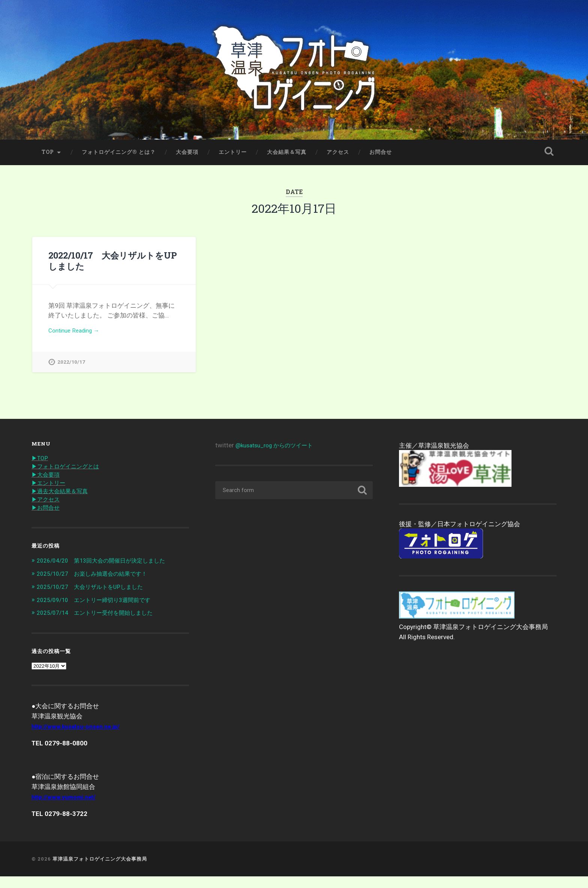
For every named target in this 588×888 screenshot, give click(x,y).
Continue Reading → (77, 339)
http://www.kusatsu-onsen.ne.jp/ (80, 738)
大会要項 (187, 160)
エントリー (233, 160)
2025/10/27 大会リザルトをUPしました (97, 599)
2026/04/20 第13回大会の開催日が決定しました (109, 573)
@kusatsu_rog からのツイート (279, 456)
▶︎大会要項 (47, 486)
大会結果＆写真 (287, 160)
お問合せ (381, 160)
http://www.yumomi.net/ (67, 809)
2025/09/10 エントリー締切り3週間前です (101, 612)
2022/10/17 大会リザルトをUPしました (112, 269)
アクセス (338, 160)
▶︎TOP (41, 468)
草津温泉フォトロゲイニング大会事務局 (100, 871)
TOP (48, 160)
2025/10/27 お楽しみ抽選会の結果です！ (99, 586)
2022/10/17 (71, 371)
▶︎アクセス (47, 512)
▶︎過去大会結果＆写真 (63, 503)
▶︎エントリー (51, 494)
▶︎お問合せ (47, 520)
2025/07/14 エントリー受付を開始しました (102, 625)
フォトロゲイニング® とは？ (119, 160)
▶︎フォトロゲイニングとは (70, 477)
